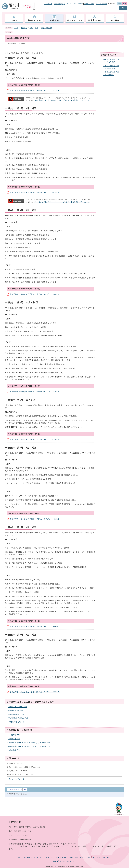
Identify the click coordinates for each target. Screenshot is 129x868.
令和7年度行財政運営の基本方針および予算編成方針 (29, 746)
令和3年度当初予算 (16, 711)
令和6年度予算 (14, 750)
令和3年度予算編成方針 (18, 707)
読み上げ (70, 4)
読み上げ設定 (78, 4)
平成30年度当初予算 (17, 722)
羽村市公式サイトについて (80, 857)
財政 (31, 28)
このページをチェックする (15, 789)
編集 (25, 789)
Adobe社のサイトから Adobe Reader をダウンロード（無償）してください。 (62, 100)
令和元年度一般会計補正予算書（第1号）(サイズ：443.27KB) (33, 90)
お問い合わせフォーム (16, 779)
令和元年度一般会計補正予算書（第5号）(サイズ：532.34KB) (33, 439)
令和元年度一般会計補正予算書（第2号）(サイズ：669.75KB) (33, 192)
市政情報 (24, 28)
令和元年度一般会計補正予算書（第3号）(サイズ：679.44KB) (33, 294)
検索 (123, 8)
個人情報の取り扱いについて (30, 857)
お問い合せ (107, 857)
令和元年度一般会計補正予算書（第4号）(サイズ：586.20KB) (33, 392)
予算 (37, 28)
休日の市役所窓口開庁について (65, 861)
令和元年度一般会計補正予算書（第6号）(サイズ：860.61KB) (33, 519)
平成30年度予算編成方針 (18, 718)
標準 (119, 4)
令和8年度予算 (14, 735)
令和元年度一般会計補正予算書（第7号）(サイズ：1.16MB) (32, 626)
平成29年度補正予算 (17, 714)
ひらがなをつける (102, 4)
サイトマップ (48, 4)
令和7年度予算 (14, 739)
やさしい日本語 (89, 4)
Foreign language (60, 4)
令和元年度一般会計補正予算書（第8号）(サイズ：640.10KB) (33, 692)
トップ (16, 28)
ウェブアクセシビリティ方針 (55, 857)
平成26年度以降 (46, 28)
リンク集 (97, 857)
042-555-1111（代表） (24, 831)
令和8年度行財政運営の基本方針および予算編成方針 (29, 743)
